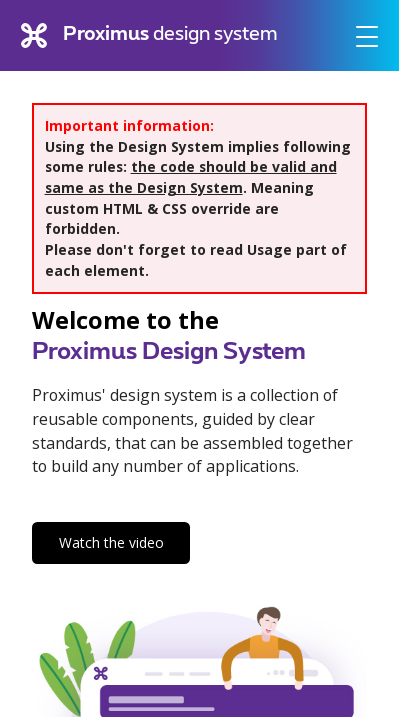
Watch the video (111, 542)
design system (149, 36)
